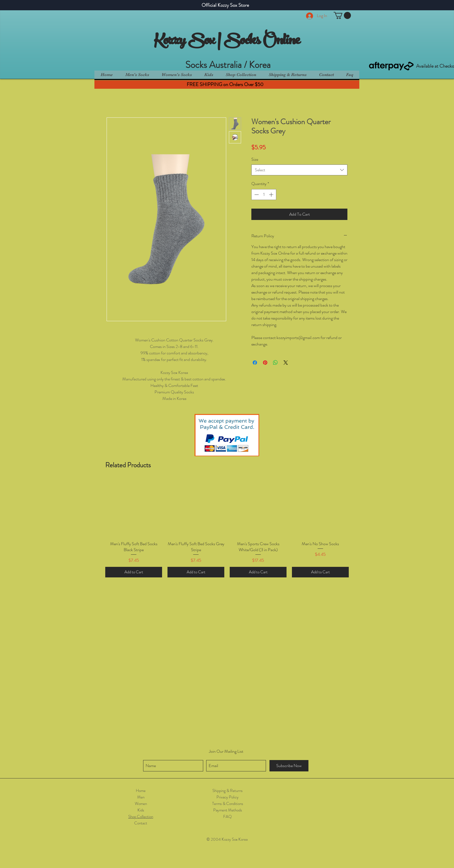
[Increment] (272, 195)
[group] (227, 529)
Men (141, 797)
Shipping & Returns (228, 791)
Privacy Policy (228, 797)
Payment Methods (228, 810)
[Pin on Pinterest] (265, 363)
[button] (342, 15)
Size (255, 159)
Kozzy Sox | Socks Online (227, 42)
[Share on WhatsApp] (275, 363)
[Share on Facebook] (255, 363)
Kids (141, 810)
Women (141, 804)
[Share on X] (286, 363)
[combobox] (299, 170)
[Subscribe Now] (289, 766)
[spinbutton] (264, 195)
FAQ (228, 817)
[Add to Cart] (134, 572)
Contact (141, 823)
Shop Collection (141, 817)
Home (141, 791)
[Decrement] (256, 195)
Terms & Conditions (228, 804)
